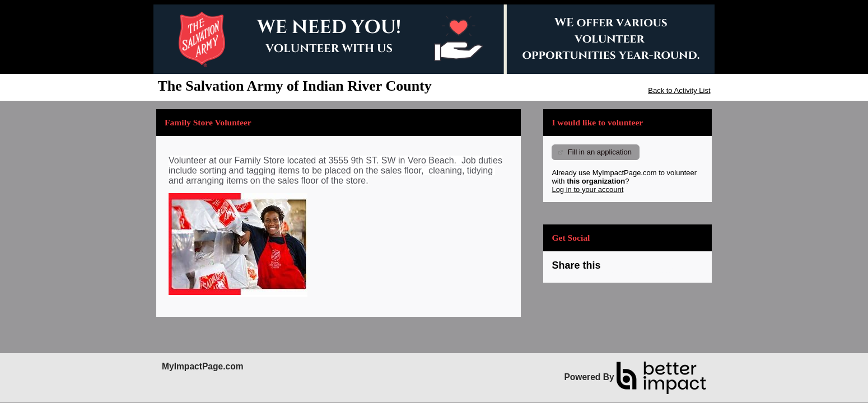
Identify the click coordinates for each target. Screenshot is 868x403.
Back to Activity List (679, 90)
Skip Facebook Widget (637, 270)
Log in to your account (587, 189)
